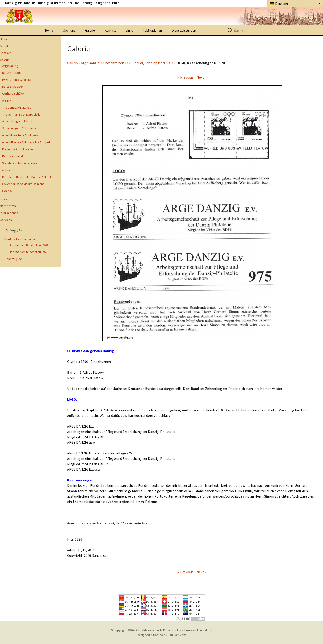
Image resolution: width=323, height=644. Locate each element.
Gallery (73, 63)
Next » (201, 77)
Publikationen (152, 30)
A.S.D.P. (7, 100)
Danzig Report (12, 73)
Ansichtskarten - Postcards (20, 135)
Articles (7, 170)
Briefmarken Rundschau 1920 (28, 245)
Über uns (69, 30)
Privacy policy (172, 630)
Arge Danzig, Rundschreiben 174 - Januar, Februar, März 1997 (127, 63)
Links (129, 30)
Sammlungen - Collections (20, 128)
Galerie (90, 30)
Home (49, 30)
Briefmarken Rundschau (20, 239)
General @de (13, 259)
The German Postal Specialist (22, 114)
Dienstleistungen (184, 30)
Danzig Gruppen (13, 87)
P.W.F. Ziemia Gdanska (17, 80)
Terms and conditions (198, 630)
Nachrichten (8, 206)
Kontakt (110, 30)
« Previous (186, 77)
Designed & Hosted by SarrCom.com (161, 635)
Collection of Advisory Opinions (23, 184)
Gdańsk (7, 191)
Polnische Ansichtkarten (18, 149)
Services (6, 220)
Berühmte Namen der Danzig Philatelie (28, 177)
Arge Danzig (10, 66)
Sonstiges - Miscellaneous (20, 163)
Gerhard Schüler (13, 94)
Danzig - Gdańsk (13, 156)
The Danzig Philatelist (16, 107)
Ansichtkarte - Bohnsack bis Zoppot (26, 142)
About (4, 46)
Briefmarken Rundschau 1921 (28, 252)
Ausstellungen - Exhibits (18, 121)
